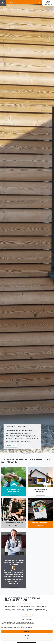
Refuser (27, 635)
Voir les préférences (27, 639)
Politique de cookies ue (21, 642)
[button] (52, 620)
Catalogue (40, 526)
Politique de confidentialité (31, 642)
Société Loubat (14, 526)
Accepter (27, 631)
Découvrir (14, 494)
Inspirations (40, 494)
